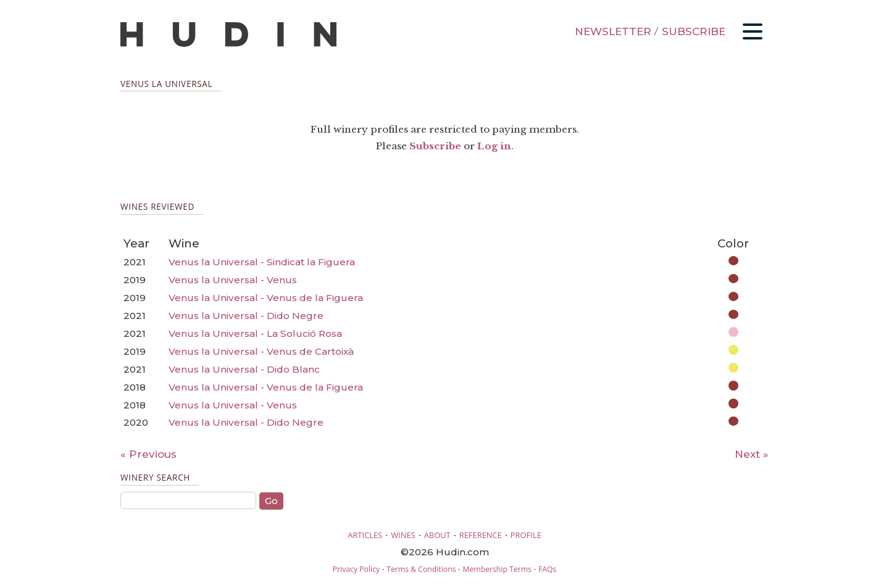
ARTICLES (365, 535)
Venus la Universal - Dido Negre (246, 316)
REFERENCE (481, 535)
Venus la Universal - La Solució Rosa (255, 333)
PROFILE (526, 535)
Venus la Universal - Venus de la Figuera (266, 298)
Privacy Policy (356, 569)
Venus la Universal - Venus (233, 280)
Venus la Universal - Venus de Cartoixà (261, 351)
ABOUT (437, 535)
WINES (403, 535)
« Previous (148, 454)
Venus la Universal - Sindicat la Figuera (262, 262)
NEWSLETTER (613, 31)
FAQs (547, 569)
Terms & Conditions (421, 569)
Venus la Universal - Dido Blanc (244, 369)
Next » (752, 454)
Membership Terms (497, 569)
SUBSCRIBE (694, 31)
